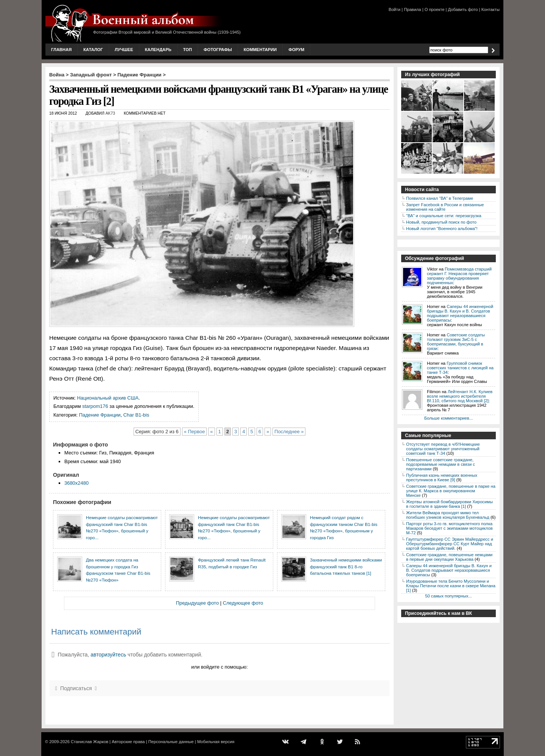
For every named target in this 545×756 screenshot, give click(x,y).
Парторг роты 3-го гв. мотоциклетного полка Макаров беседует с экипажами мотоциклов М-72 (449, 528)
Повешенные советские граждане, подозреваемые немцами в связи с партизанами (441, 464)
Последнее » (289, 432)
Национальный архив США (108, 398)
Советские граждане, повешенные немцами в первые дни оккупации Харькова (449, 557)
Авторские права (128, 742)
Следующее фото (243, 603)
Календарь (158, 50)
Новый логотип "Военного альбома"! (442, 229)
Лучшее (124, 50)
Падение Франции (139, 75)
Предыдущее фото (197, 603)
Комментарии (260, 50)
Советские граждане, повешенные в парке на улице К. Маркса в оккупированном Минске (451, 491)
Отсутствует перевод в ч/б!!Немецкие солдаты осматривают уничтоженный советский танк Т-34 (443, 449)
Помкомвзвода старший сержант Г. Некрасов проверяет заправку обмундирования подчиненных (459, 276)
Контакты (490, 9)
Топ (188, 50)
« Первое (195, 432)
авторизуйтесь (108, 655)
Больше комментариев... (448, 418)
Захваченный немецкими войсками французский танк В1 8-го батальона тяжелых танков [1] (346, 566)
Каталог (93, 50)
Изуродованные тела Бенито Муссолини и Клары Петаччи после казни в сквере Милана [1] (451, 586)
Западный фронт (91, 75)
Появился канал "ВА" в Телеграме (440, 198)
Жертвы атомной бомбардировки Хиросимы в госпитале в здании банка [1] (449, 504)
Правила (412, 9)
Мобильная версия (216, 742)
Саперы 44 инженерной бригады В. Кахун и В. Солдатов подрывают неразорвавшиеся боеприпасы (460, 313)
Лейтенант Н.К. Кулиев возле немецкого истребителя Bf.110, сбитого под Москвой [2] (460, 396)
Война (57, 75)
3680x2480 (76, 483)
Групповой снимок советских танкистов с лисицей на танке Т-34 (460, 368)
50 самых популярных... (448, 596)
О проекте (435, 9)
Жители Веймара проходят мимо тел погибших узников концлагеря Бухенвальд (448, 515)
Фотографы (218, 50)
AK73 (110, 113)
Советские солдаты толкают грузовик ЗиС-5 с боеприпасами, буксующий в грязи (456, 342)
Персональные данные (171, 742)
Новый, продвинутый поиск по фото (441, 222)
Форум (296, 50)
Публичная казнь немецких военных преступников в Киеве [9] (442, 478)
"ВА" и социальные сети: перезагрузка (444, 216)
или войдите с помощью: (219, 667)
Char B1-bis (136, 415)
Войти (395, 9)
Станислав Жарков (90, 742)
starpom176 (95, 406)
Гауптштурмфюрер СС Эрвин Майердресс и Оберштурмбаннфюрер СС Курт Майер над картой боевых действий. (450, 544)
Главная (61, 50)
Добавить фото (463, 9)
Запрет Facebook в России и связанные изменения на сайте (445, 207)
